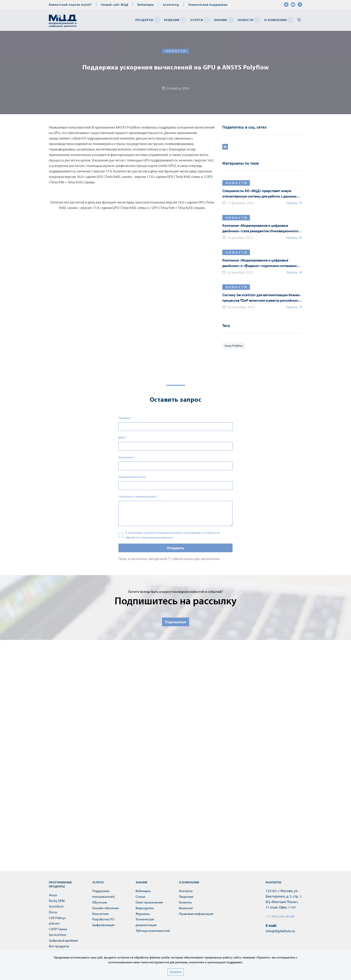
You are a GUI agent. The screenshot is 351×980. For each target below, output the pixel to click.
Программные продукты (60, 884)
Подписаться (175, 622)
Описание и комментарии (138, 497)
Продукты (144, 20)
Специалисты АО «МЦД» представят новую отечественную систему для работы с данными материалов (260, 194)
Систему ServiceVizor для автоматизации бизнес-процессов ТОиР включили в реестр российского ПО (262, 298)
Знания (220, 20)
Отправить (175, 548)
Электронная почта (132, 477)
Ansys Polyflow (234, 346)
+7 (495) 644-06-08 (280, 916)
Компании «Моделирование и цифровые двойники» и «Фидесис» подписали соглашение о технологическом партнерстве (262, 263)
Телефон (125, 418)
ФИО (123, 438)
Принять (176, 972)
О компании (275, 20)
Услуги (197, 20)
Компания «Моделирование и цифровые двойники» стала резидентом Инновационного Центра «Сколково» (260, 228)
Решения (172, 20)
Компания (127, 457)
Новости (246, 20)
